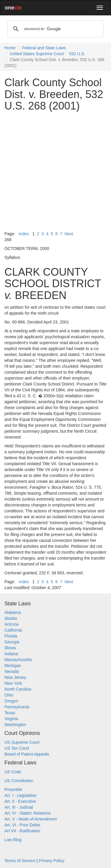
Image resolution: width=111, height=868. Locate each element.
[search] (55, 29)
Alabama (13, 612)
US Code (13, 772)
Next (69, 234)
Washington (15, 725)
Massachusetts (18, 660)
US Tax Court (17, 748)
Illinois (10, 648)
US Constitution (19, 781)
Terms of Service (20, 861)
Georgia (12, 642)
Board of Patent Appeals (27, 754)
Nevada (12, 671)
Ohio (9, 695)
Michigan (13, 666)
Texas (10, 713)
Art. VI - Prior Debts (22, 825)
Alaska (11, 618)
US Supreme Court (22, 742)
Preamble (13, 789)
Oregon (11, 701)
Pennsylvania (17, 707)
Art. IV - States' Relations (28, 813)
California (13, 630)
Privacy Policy (52, 861)
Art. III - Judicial (19, 807)
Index (24, 234)
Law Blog (13, 840)
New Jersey (15, 677)
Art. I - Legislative (20, 795)
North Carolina (18, 689)
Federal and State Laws (44, 48)
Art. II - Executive (20, 801)
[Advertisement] (55, 171)
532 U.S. (77, 54)
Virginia (11, 719)
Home (10, 48)
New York (13, 683)
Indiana (11, 654)
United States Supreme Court (37, 54)
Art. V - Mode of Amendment (31, 819)
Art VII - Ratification (22, 831)
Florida (11, 636)
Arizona (11, 624)
